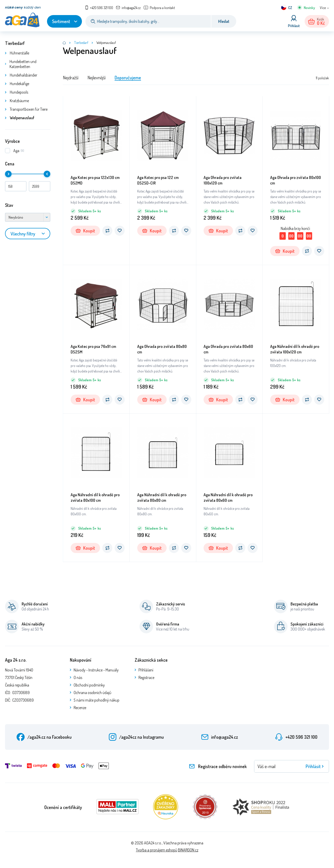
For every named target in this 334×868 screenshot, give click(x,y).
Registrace (146, 677)
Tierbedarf (15, 43)
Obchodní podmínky (89, 685)
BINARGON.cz (188, 850)
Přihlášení (146, 670)
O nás (78, 677)
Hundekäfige (19, 84)
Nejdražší (71, 78)
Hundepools (19, 92)
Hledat (224, 21)
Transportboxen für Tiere (29, 109)
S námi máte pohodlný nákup (97, 700)
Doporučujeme (128, 78)
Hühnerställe (19, 53)
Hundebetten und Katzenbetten (23, 64)
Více (323, 8)
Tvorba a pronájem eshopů (157, 850)
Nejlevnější (97, 78)
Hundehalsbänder (23, 75)
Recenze (80, 708)
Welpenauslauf (22, 118)
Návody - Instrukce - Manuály (96, 670)
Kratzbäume (19, 101)
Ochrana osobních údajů (92, 693)
